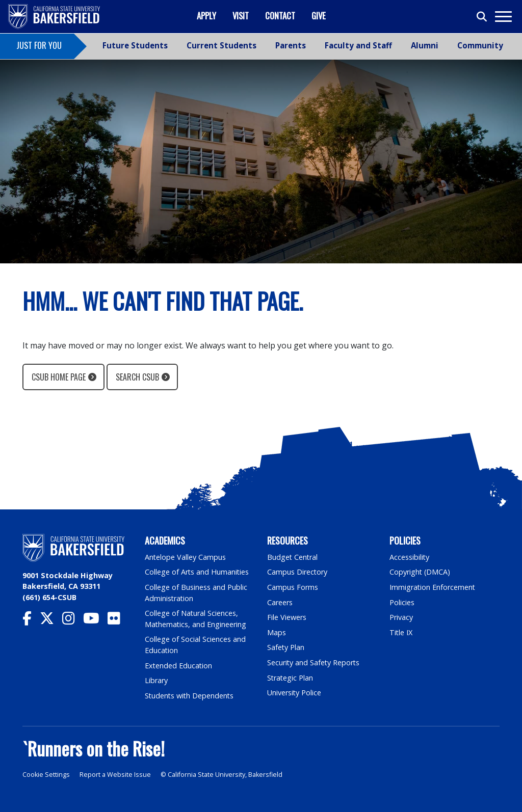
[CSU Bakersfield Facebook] (31, 621)
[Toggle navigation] (503, 17)
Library (156, 680)
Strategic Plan (291, 678)
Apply (206, 16)
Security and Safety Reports (314, 662)
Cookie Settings (46, 775)
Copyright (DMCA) (420, 572)
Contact (280, 16)
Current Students (221, 45)
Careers (280, 602)
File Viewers (287, 617)
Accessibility (410, 557)
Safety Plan (286, 647)
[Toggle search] (482, 17)
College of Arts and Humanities (197, 572)
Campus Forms (293, 587)
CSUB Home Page (59, 377)
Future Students (135, 45)
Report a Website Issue (115, 775)
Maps (277, 632)
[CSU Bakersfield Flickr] (118, 621)
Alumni (425, 45)
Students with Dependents (190, 696)
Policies (402, 602)
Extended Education (179, 666)
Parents (291, 45)
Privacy (401, 617)
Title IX (401, 632)
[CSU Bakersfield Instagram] (73, 621)
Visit (241, 16)
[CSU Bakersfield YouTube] (95, 621)
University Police (294, 693)
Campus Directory (297, 572)
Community (480, 45)
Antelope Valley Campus (186, 557)
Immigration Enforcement (433, 587)
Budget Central (293, 557)
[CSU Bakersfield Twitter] (51, 621)
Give (319, 16)
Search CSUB (137, 377)
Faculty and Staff (358, 45)
